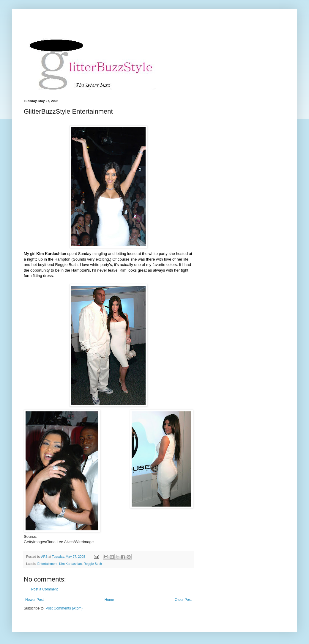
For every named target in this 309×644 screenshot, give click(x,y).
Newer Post (34, 600)
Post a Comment (44, 589)
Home (109, 600)
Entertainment (47, 564)
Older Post (183, 600)
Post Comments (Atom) (64, 608)
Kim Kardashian (70, 564)
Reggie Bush (93, 564)
